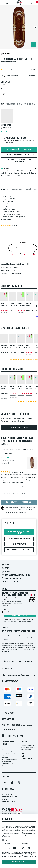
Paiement (4, 748)
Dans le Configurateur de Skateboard (19, 161)
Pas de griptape (29, 104)
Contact (4, 765)
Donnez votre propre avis (19, 502)
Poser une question (19, 428)
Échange (6, 572)
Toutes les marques (26, 750)
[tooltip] (36, 76)
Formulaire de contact (26, 725)
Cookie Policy (5, 799)
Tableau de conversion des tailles (16, 575)
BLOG (22, 754)
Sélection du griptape (14, 104)
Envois (6, 565)
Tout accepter (19, 862)
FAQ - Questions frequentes (9, 760)
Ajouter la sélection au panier (19, 150)
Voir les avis (33, 69)
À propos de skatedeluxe (27, 746)
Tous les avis (5, 758)
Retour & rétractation (7, 752)
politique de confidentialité (18, 858)
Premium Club (24, 508)
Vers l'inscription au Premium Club (19, 661)
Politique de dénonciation (8, 802)
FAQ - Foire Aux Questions (12, 578)
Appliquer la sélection (19, 848)
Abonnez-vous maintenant (20, 616)
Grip (2, 104)
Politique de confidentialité (9, 797)
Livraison (4, 750)
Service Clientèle (10, 582)
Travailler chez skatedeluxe (28, 748)
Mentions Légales (8, 789)
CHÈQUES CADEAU (26, 759)
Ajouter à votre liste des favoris (19, 155)
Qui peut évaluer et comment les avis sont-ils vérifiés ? (19, 449)
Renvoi (6, 568)
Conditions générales (7, 795)
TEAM (22, 756)
